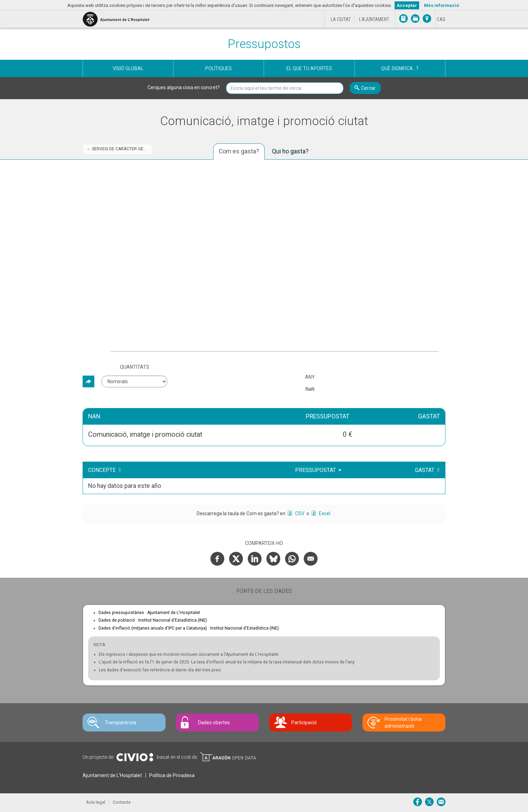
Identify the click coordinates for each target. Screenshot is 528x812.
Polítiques (219, 68)
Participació (304, 723)
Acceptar (407, 5)
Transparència (120, 723)
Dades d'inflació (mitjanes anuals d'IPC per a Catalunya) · (189, 628)
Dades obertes (214, 723)
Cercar (368, 88)
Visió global (128, 68)
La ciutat (341, 19)
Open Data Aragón (228, 757)
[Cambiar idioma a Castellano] (441, 19)
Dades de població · (153, 620)
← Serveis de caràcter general (119, 149)
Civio (135, 757)
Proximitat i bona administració (403, 723)
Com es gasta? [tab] (239, 151)
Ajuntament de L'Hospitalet (112, 775)
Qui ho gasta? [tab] (290, 151)
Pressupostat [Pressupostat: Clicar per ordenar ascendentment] (322, 470)
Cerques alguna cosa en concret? (184, 87)
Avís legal (96, 802)
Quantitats (135, 367)
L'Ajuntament (374, 19)
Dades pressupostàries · (149, 613)
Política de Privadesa (172, 775)
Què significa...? (400, 68)
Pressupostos (264, 44)
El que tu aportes (309, 68)
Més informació (441, 5)
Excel (324, 513)
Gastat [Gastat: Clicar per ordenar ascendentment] (425, 470)
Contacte (122, 802)
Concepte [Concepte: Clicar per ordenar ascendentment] (102, 470)
